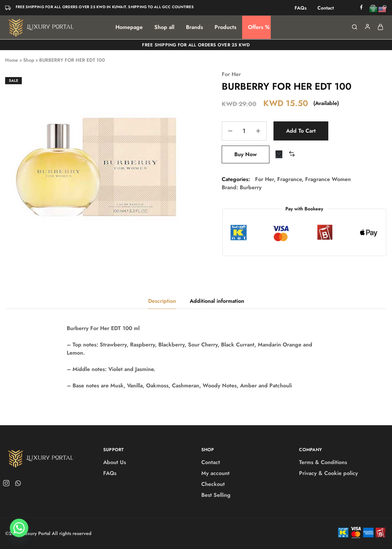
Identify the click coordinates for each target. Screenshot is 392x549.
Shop (29, 60)
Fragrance (289, 179)
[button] (292, 154)
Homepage (129, 27)
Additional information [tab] (217, 301)
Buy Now (246, 154)
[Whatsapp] (19, 531)
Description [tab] (162, 301)
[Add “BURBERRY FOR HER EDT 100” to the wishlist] (279, 154)
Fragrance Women (328, 179)
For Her (231, 74)
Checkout (213, 484)
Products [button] (225, 27)
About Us (115, 462)
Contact (326, 8)
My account (215, 473)
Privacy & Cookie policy (328, 473)
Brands (194, 27)
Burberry (251, 187)
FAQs (301, 8)
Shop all (164, 27)
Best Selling (216, 495)
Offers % (259, 27)
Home (12, 60)
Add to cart (301, 131)
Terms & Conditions (323, 462)
